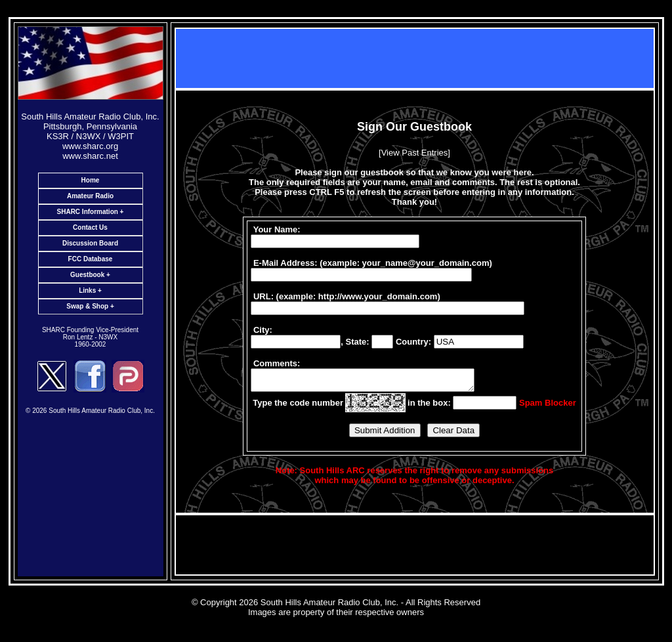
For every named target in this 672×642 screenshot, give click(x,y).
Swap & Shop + (90, 306)
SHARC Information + (91, 212)
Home (91, 180)
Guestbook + (90, 275)
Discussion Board (90, 243)
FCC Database (91, 259)
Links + (90, 290)
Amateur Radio (90, 196)
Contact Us (90, 227)
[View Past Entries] (414, 151)
